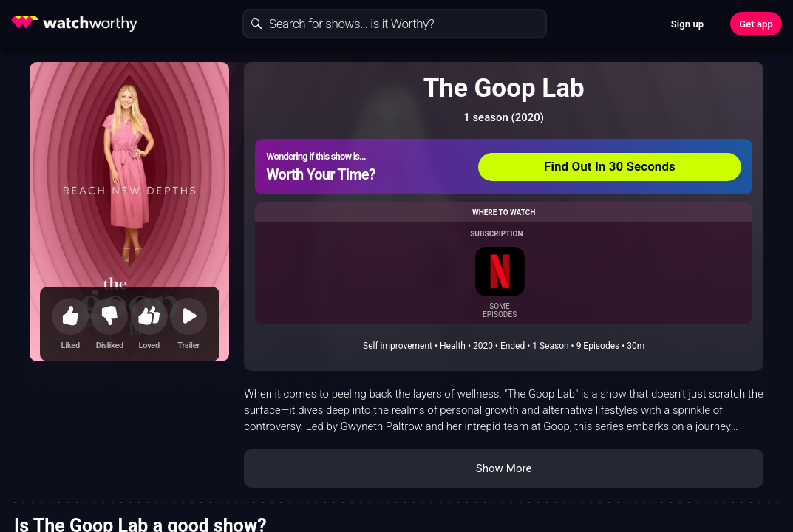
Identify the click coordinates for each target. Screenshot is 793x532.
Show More (504, 468)
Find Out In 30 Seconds (610, 166)
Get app (756, 24)
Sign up (687, 24)
